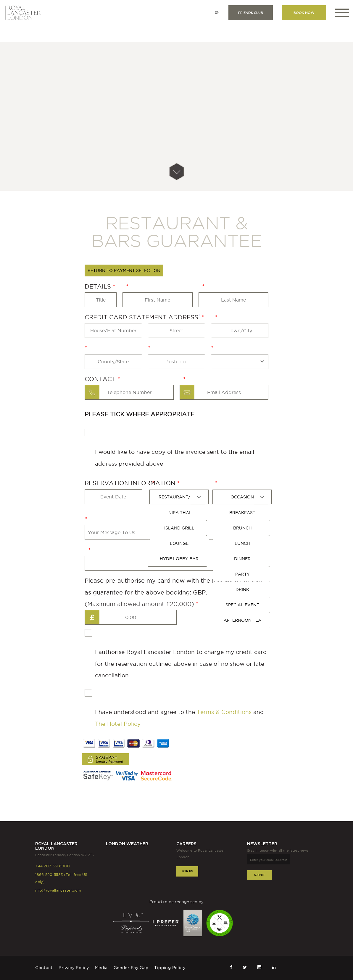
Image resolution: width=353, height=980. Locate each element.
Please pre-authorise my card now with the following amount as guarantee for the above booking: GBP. (174, 594)
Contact (101, 379)
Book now (304, 13)
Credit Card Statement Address (143, 317)
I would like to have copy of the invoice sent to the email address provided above (169, 448)
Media (101, 968)
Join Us (187, 871)
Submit (259, 875)
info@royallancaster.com (58, 890)
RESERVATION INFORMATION (131, 483)
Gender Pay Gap (131, 968)
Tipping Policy (170, 968)
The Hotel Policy (118, 724)
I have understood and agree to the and (174, 708)
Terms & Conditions (224, 712)
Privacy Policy (74, 968)
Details (99, 286)
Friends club (251, 13)
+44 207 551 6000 (53, 866)
